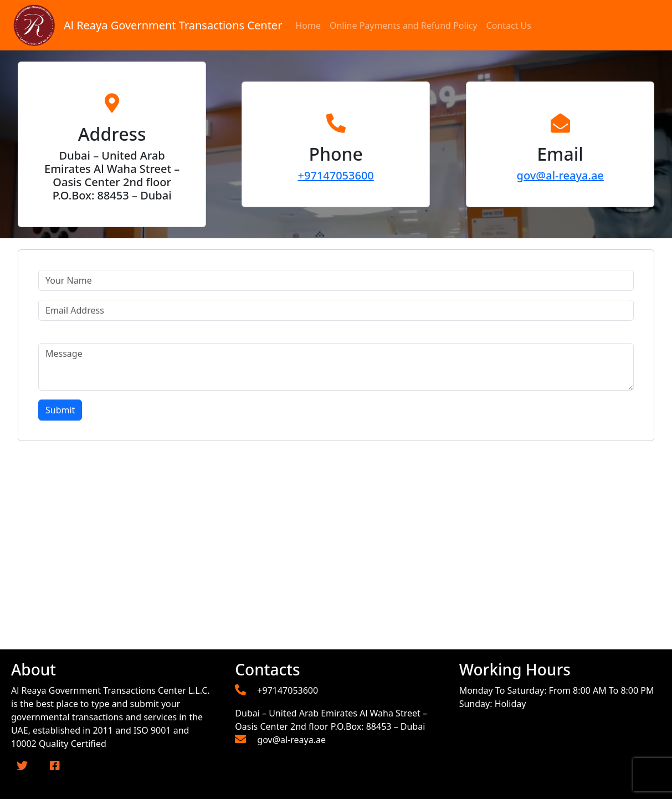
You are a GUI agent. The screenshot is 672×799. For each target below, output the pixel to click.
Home (308, 25)
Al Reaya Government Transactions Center (173, 25)
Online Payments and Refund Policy (404, 25)
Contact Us (509, 25)
